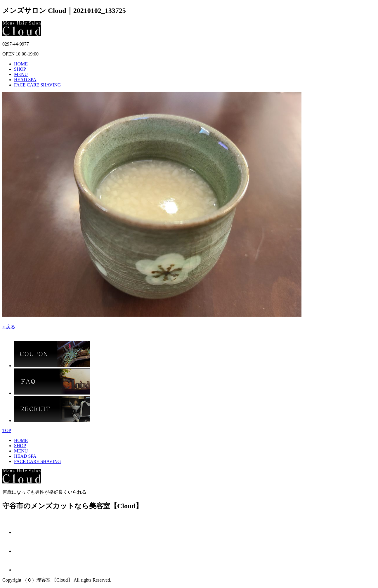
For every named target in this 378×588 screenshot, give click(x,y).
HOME (21, 64)
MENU (21, 74)
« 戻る (9, 327)
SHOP (20, 69)
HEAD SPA (25, 80)
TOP (7, 430)
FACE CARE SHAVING (37, 85)
